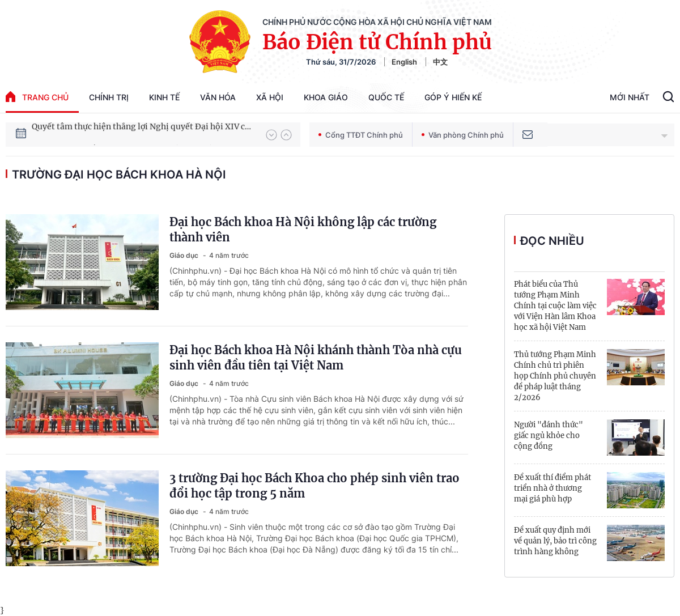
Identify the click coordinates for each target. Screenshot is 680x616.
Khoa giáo (326, 97)
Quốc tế (386, 97)
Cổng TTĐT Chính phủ (361, 135)
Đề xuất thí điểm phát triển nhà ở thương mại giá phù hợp (552, 488)
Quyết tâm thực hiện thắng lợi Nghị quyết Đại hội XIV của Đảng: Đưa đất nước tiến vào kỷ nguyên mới (143, 134)
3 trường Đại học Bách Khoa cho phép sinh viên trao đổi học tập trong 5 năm (314, 486)
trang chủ (37, 97)
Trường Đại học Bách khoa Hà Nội (119, 175)
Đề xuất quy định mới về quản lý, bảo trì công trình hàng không (555, 541)
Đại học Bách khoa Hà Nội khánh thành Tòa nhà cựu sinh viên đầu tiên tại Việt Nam (316, 358)
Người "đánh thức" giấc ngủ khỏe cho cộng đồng (549, 436)
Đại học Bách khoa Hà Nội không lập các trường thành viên (303, 230)
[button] (271, 135)
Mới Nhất (630, 97)
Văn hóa (218, 97)
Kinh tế (164, 97)
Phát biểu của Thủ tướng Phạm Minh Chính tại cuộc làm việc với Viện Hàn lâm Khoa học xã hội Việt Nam (555, 306)
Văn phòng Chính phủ (463, 135)
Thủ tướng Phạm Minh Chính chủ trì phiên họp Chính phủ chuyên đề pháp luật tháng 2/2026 (555, 376)
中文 (440, 62)
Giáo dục (185, 255)
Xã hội (270, 97)
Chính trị (109, 97)
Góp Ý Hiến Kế (453, 97)
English (404, 62)
